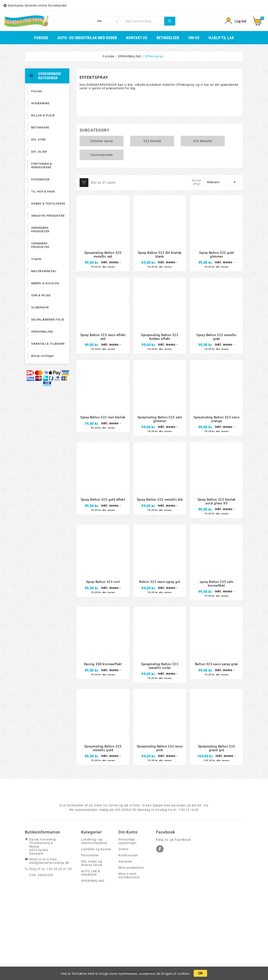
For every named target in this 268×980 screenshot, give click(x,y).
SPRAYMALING (93, 881)
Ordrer (124, 849)
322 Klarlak (152, 141)
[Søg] (144, 21)
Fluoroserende (102, 155)
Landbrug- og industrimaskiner (94, 841)
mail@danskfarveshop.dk (49, 863)
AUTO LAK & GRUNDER (91, 873)
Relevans (222, 182)
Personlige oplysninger (128, 841)
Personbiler (90, 855)
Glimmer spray (102, 141)
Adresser (125, 861)
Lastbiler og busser (96, 849)
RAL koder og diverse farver (92, 863)
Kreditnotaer (128, 855)
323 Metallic (203, 141)
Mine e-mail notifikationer (129, 876)
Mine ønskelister (131, 868)
